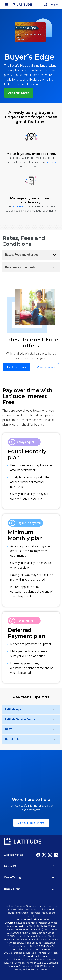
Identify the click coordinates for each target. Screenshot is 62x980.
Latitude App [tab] (32, 709)
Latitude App (19, 206)
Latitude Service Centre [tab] (32, 719)
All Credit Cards (19, 93)
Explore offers (17, 367)
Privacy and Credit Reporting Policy (27, 913)
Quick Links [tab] (31, 889)
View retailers (46, 367)
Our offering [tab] (31, 877)
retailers (51, 162)
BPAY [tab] (32, 729)
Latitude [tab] (31, 866)
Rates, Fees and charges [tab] (32, 255)
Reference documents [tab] (32, 267)
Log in (54, 5)
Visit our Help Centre (31, 823)
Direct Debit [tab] (32, 739)
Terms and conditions (36, 909)
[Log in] (54, 5)
